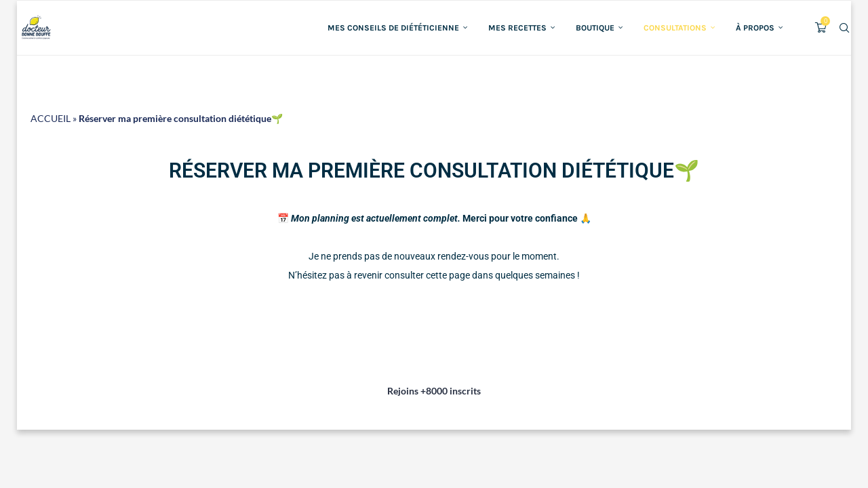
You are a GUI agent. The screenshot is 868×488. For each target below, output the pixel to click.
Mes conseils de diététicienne (393, 28)
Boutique (595, 28)
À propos (755, 28)
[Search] (844, 28)
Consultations (675, 28)
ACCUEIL (51, 118)
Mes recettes (517, 28)
